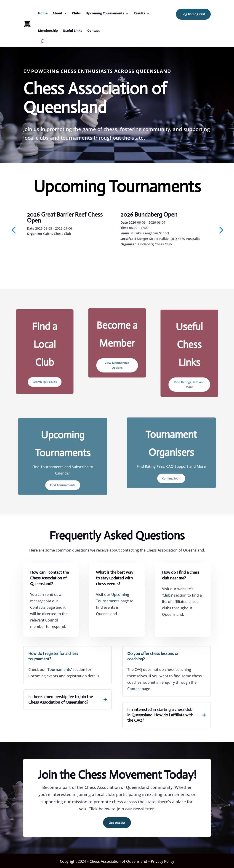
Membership (48, 31)
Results (139, 13)
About (57, 13)
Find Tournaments (63, 474)
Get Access (117, 823)
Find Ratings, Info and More (189, 372)
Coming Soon (171, 468)
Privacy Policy (162, 861)
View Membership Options (117, 356)
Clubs (76, 13)
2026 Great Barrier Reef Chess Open (65, 217)
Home (43, 13)
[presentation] (13, 230)
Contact (93, 31)
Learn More (48, 246)
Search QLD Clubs (45, 370)
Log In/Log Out (193, 14)
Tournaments (59, 670)
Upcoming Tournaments (105, 13)
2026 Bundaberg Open (149, 214)
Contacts (38, 607)
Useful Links (73, 31)
